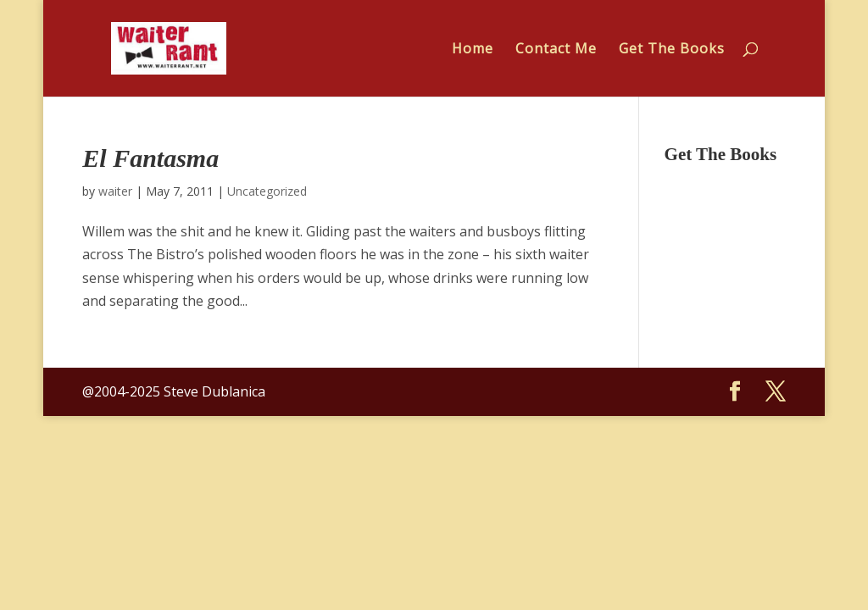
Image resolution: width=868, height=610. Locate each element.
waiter (115, 191)
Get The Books (672, 50)
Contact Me (556, 50)
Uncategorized (267, 191)
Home (473, 50)
